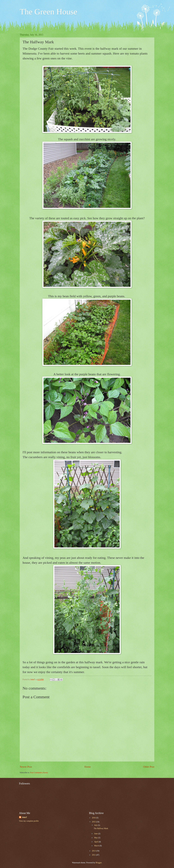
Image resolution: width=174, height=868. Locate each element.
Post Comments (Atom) (39, 773)
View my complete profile (29, 821)
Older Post (149, 767)
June (96, 834)
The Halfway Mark (101, 828)
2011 (94, 855)
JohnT (24, 817)
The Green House (48, 12)
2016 (94, 818)
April (96, 842)
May (96, 838)
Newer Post (26, 767)
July (96, 825)
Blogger (99, 863)
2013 (94, 851)
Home (87, 767)
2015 (94, 822)
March (97, 846)
